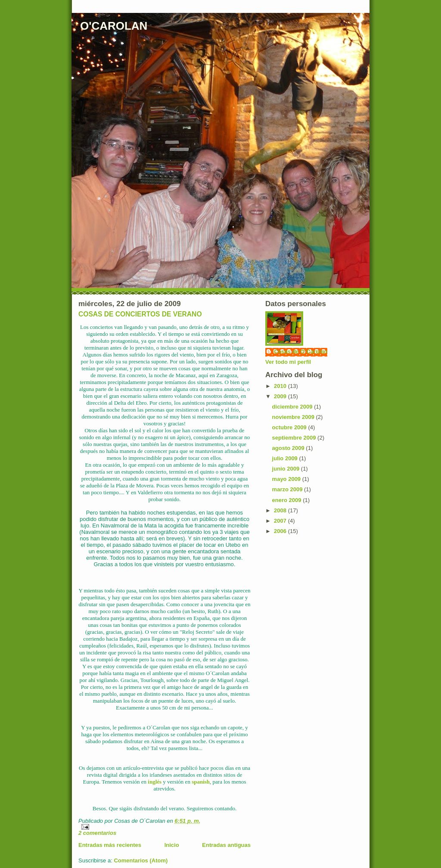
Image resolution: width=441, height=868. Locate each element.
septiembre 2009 (295, 438)
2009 (281, 396)
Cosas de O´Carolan (301, 352)
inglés (155, 782)
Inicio (172, 845)
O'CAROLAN (114, 26)
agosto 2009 (289, 448)
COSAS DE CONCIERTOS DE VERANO (140, 314)
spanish (201, 782)
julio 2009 (286, 458)
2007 (281, 521)
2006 (281, 531)
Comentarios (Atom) (141, 860)
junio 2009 (287, 469)
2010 (281, 386)
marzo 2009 (288, 489)
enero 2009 (288, 500)
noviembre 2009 (294, 417)
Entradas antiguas (226, 845)
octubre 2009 (290, 427)
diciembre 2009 (293, 407)
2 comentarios (97, 833)
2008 (281, 510)
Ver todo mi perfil (288, 362)
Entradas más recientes (110, 845)
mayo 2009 (287, 479)
